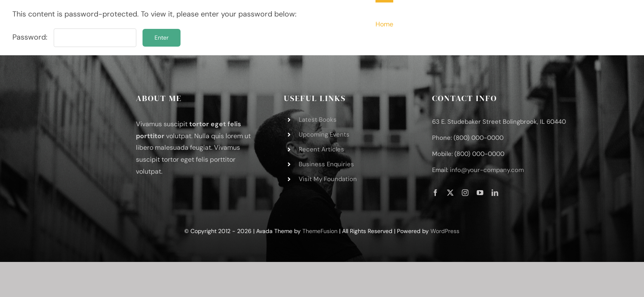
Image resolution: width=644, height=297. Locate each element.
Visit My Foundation (328, 179)
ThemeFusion (320, 231)
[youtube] (480, 193)
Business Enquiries (326, 164)
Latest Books (318, 120)
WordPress (445, 231)
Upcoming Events (324, 134)
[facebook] (435, 193)
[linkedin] (495, 193)
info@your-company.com (487, 170)
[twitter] (450, 193)
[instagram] (465, 193)
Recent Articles (321, 149)
